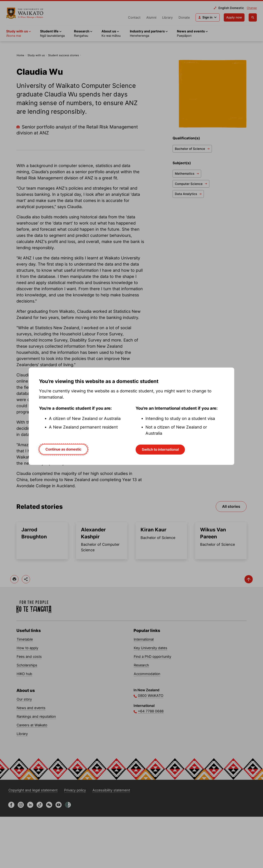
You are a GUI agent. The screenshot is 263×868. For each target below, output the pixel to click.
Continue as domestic (63, 449)
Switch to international (160, 449)
